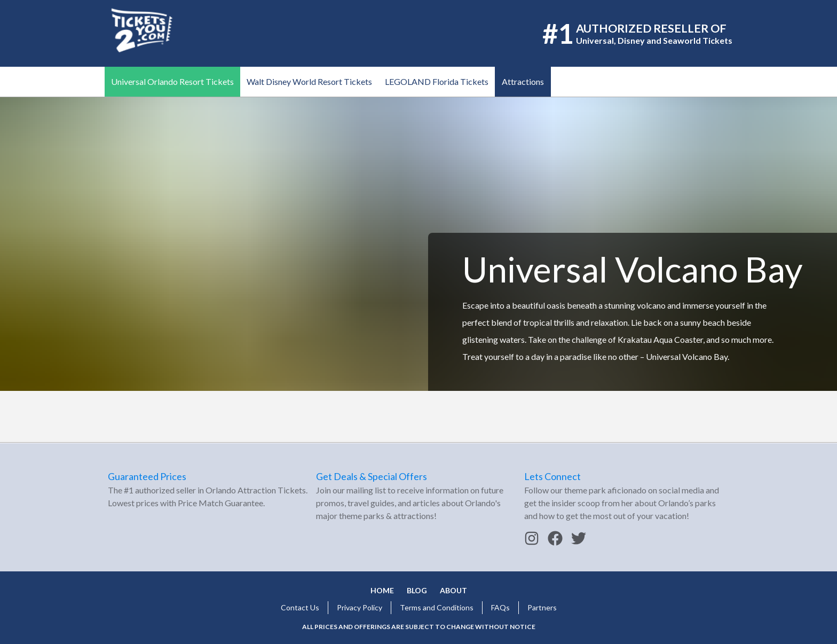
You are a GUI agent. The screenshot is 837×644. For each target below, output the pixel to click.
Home (382, 590)
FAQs (500, 607)
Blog (417, 590)
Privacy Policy (360, 607)
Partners (542, 607)
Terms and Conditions (437, 607)
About (453, 590)
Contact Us (300, 607)
